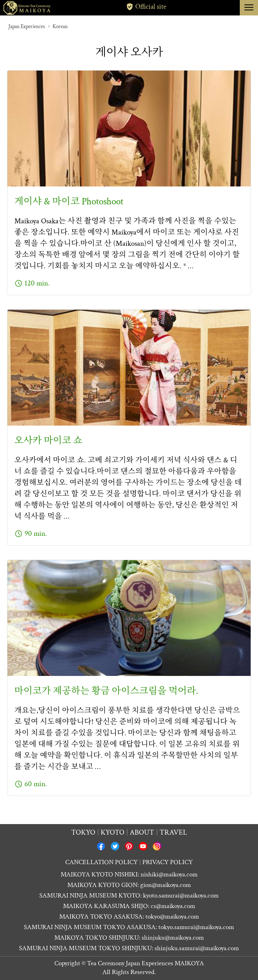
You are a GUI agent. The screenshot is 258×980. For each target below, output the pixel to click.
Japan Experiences (27, 27)
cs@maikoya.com (173, 906)
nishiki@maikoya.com (169, 874)
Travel (173, 832)
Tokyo (83, 832)
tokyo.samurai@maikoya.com (196, 927)
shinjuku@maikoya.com (173, 938)
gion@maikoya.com (166, 885)
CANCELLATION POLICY (101, 862)
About (142, 832)
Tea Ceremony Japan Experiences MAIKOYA (145, 963)
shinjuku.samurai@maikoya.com (197, 948)
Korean (60, 27)
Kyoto (113, 832)
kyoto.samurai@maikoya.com (181, 896)
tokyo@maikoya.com (172, 917)
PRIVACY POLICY (168, 862)
